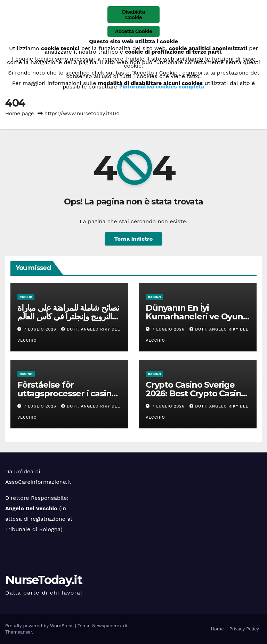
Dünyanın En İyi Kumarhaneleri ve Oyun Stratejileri (194, 316)
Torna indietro (134, 239)
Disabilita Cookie (133, 14)
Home (217, 629)
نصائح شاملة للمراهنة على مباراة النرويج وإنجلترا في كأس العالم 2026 (68, 316)
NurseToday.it (44, 580)
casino (154, 297)
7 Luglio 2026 (41, 329)
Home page (20, 114)
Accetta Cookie (134, 31)
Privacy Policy (244, 629)
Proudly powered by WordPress (40, 626)
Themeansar (19, 632)
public (26, 297)
